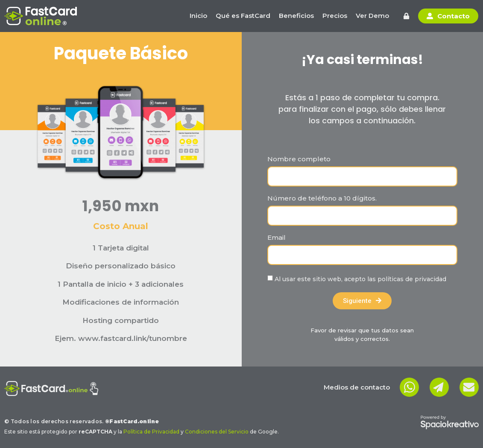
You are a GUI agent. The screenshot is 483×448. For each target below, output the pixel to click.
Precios (335, 16)
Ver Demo (372, 16)
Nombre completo (299, 159)
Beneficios (296, 16)
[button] (406, 16)
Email (277, 238)
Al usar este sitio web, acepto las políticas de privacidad (360, 279)
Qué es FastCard (243, 16)
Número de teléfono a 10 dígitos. (322, 199)
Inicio (198, 16)
